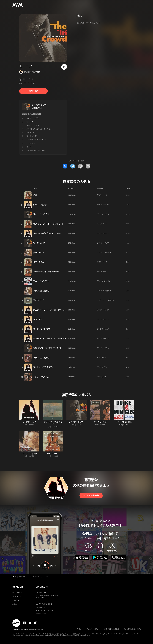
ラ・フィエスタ (39, 300)
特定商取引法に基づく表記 (132, 629)
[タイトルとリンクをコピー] (80, 166)
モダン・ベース (102, 195)
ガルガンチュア (102, 377)
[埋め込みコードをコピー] (88, 166)
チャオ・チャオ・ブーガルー (36, 150)
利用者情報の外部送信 (112, 629)
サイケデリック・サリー (42, 329)
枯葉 (35, 195)
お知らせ (16, 600)
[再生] (64, 67)
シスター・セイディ (33, 118)
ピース (29, 147)
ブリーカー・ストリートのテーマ (46, 272)
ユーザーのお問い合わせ (44, 604)
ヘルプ (15, 604)
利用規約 (79, 629)
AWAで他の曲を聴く (91, 496)
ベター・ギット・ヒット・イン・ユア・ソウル (49, 339)
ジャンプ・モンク (40, 205)
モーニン (46, 577)
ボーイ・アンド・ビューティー (36, 140)
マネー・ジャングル (41, 281)
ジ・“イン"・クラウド (40, 105)
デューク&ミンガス (104, 281)
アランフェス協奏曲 (104, 253)
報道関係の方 (41, 607)
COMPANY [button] (42, 587)
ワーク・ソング (31, 136)
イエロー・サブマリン (42, 377)
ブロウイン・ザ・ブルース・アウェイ (47, 233)
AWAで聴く (33, 91)
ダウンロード (17, 593)
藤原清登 (36, 72)
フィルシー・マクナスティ (43, 367)
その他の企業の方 (42, 614)
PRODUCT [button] (18, 587)
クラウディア (38, 319)
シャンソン (30, 133)
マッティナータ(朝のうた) (106, 300)
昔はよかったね (40, 253)
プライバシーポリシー (93, 629)
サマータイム (38, 262)
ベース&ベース (102, 358)
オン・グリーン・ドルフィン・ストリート (48, 224)
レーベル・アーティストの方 (45, 611)
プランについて (18, 597)
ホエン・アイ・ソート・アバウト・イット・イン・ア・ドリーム (55, 310)
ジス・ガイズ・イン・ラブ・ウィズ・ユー (39, 129)
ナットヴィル (31, 143)
